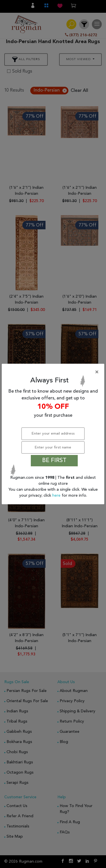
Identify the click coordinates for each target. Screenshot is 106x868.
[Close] (54, 372)
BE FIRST (54, 461)
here (57, 496)
